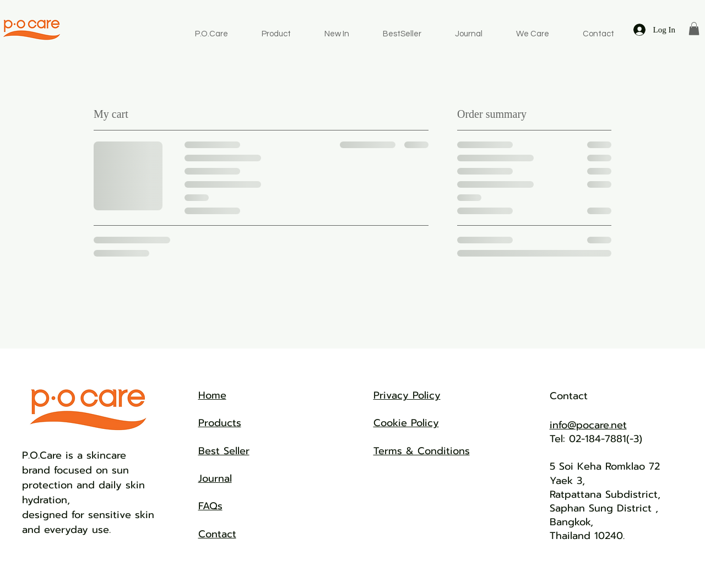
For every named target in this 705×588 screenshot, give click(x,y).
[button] (694, 29)
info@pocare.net (588, 425)
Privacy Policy (407, 395)
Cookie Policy (406, 423)
